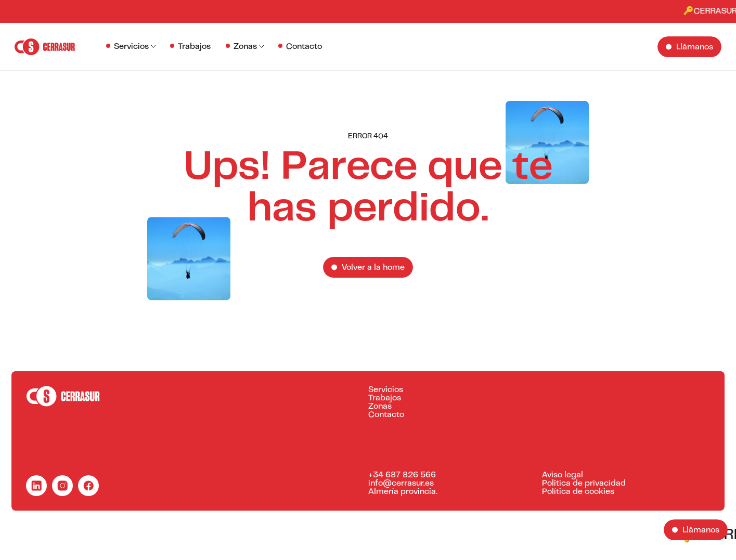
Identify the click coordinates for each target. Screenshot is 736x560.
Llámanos (695, 47)
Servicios (131, 47)
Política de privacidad (584, 484)
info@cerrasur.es (401, 484)
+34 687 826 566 (402, 475)
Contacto (304, 47)
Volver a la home (373, 268)
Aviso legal (563, 475)
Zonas (245, 47)
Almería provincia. (403, 492)
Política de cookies (578, 492)
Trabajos (194, 47)
